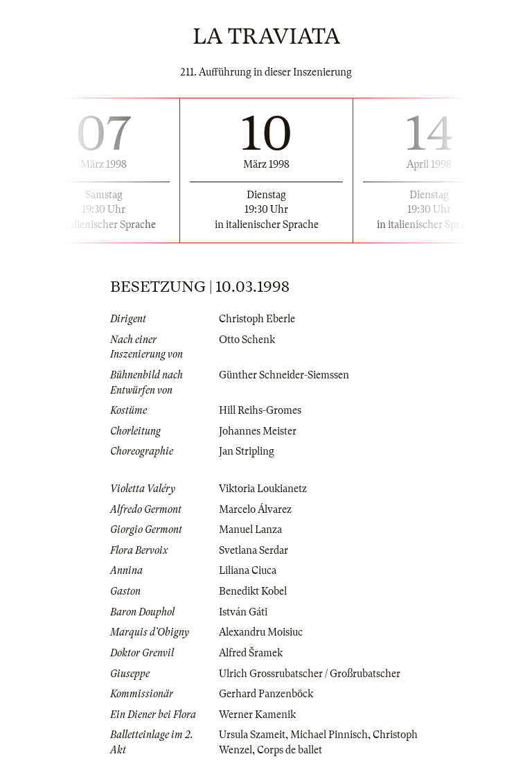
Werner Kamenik (257, 715)
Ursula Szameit (252, 735)
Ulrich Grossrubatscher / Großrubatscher (310, 674)
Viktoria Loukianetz (263, 489)
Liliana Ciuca (248, 570)
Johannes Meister (258, 431)
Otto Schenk (247, 340)
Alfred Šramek (251, 653)
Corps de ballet (290, 750)
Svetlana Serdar (254, 550)
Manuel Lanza (250, 530)
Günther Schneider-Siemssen (284, 375)
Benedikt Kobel (253, 591)
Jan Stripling (247, 451)
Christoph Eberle (257, 319)
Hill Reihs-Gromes (260, 410)
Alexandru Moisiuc (261, 632)
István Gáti (243, 612)
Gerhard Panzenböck (266, 694)
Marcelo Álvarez (255, 509)
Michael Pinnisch (329, 735)
